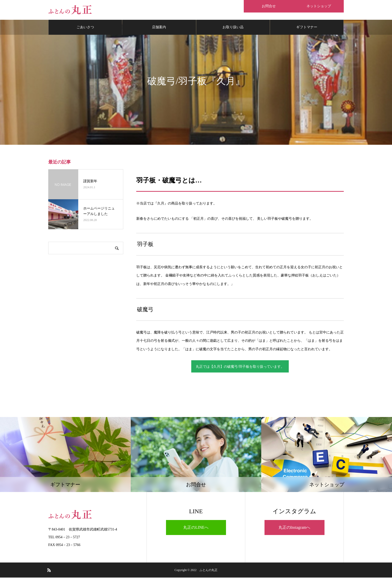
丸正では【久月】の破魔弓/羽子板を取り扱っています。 (240, 367)
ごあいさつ (85, 27)
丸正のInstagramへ (294, 528)
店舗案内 (159, 27)
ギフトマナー (307, 27)
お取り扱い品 (233, 27)
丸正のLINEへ (196, 528)
